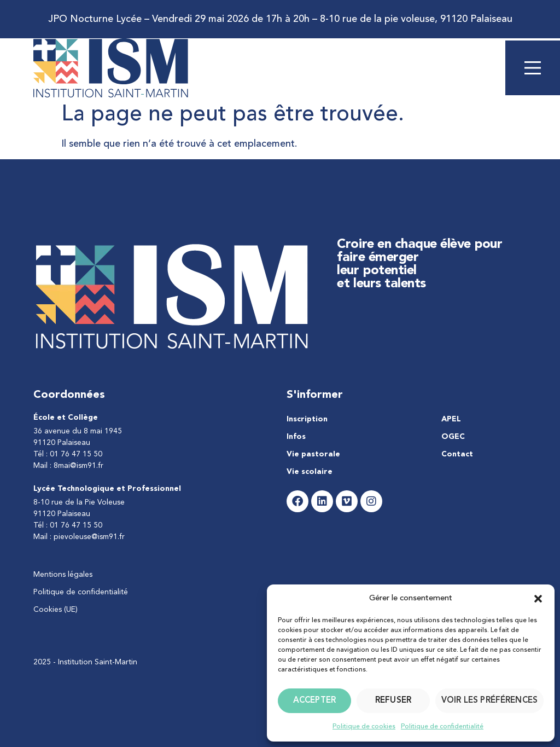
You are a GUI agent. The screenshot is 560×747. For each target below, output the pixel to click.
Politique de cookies (364, 727)
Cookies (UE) (56, 610)
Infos (296, 437)
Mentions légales (63, 575)
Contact (457, 454)
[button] (538, 599)
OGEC (453, 437)
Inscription (307, 419)
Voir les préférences (489, 701)
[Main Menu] (533, 68)
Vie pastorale (313, 454)
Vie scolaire (310, 472)
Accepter (314, 701)
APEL (451, 419)
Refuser (393, 701)
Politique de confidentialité (442, 727)
